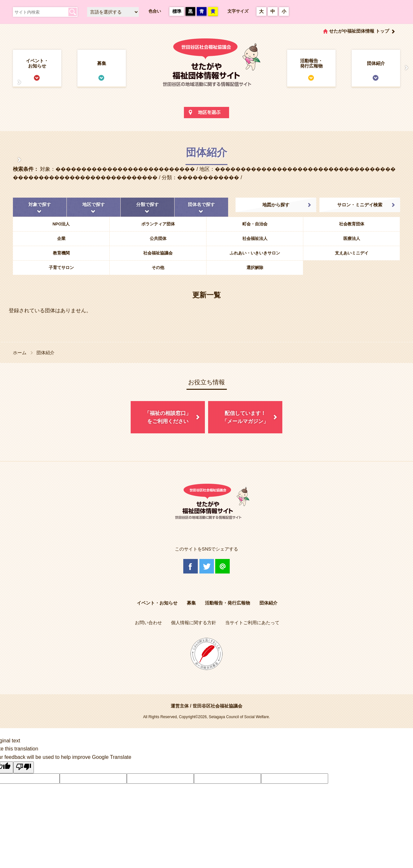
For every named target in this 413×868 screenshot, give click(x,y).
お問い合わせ (148, 623)
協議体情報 (13, 160)
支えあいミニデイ (352, 253)
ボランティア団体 (158, 224)
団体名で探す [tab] (201, 204)
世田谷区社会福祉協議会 (217, 706)
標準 (177, 11)
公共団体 (158, 238)
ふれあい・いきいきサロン (255, 253)
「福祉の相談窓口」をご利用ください (168, 417)
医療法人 (352, 238)
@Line (222, 566)
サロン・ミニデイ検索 (360, 205)
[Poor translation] (24, 768)
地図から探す (276, 205)
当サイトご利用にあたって (252, 623)
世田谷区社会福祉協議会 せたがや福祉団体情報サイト (206, 69)
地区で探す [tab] (94, 204)
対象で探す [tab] (40, 204)
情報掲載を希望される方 (400, 68)
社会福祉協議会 (158, 253)
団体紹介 (376, 63)
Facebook (191, 566)
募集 (102, 63)
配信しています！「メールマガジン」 (245, 417)
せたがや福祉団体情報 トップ (359, 31)
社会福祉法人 (255, 238)
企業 (61, 238)
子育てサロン (61, 268)
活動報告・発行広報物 (311, 63)
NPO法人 (61, 224)
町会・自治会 (255, 224)
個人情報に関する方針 (194, 623)
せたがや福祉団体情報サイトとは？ (13, 82)
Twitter (207, 566)
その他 (158, 268)
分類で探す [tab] (147, 204)
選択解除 (255, 268)
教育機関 (61, 253)
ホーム (20, 353)
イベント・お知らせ (37, 63)
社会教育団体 (352, 224)
